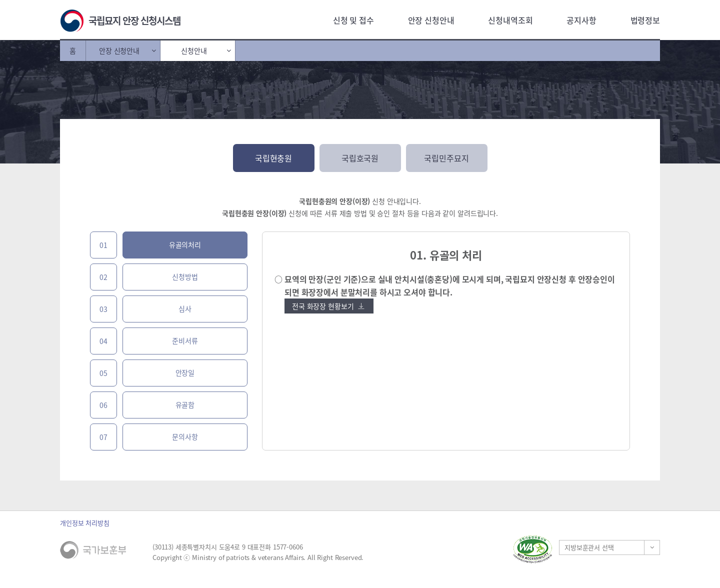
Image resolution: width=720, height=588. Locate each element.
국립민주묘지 (446, 158)
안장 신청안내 (431, 20)
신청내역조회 (510, 20)
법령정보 (645, 20)
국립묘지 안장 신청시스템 (134, 20)
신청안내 (194, 50)
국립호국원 (360, 158)
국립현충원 (273, 158)
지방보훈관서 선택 (589, 547)
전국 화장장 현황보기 (328, 306)
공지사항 (581, 20)
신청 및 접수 (353, 20)
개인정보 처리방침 (85, 523)
